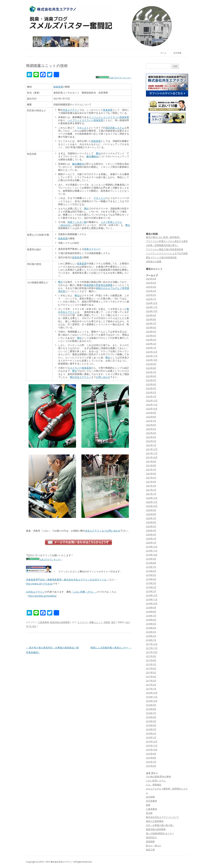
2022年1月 (151, 445)
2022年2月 (151, 441)
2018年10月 (152, 603)
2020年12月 (152, 498)
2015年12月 (152, 741)
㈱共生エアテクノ (35, 592)
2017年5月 (151, 672)
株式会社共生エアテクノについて (162, 817)
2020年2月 (151, 539)
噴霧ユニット (96, 622)
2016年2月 (151, 733)
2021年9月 (151, 461)
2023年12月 (152, 352)
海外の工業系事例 (155, 821)
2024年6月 (151, 327)
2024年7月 (151, 323)
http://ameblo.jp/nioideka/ (42, 596)
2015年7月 (151, 762)
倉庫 (148, 805)
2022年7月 (151, 421)
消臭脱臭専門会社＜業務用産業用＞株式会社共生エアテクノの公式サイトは (67, 580)
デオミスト (83, 128)
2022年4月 (151, 433)
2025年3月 (151, 291)
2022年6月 (151, 425)
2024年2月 (151, 344)
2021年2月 (151, 490)
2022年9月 (151, 413)
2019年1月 (151, 591)
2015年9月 (151, 754)
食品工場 (150, 850)
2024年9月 (151, 315)
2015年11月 (152, 746)
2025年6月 (151, 279)
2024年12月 (152, 303)
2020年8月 (151, 514)
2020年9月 (151, 510)
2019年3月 (151, 583)
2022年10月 (152, 409)
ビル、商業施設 (154, 785)
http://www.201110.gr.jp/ (39, 584)
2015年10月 (152, 750)
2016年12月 (152, 693)
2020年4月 (151, 530)
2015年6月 (151, 766)
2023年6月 (151, 376)
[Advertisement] (167, 178)
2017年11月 (152, 648)
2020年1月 (151, 543)
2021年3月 (151, 486)
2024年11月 (152, 307)
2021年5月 (151, 478)
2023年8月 (151, 368)
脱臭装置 (58, 87)
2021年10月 (152, 457)
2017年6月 (151, 668)
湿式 (113, 622)
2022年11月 (152, 405)
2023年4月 (151, 384)
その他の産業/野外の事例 (158, 776)
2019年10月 (152, 555)
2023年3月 (151, 388)
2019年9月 (151, 559)
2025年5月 (151, 283)
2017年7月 (151, 664)
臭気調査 (150, 841)
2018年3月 (151, 632)
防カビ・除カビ (154, 846)
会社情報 (177, 53)
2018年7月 (151, 616)
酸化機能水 (92, 156)
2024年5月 (151, 332)
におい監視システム (156, 781)
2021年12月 (152, 449)
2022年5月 (151, 429)
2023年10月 (152, 360)
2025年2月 (151, 295)
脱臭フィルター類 (77, 222)
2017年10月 (152, 652)
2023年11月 (152, 356)
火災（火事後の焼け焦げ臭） (160, 825)
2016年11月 (152, 697)
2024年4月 (151, 336)
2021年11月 (152, 453)
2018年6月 (151, 620)
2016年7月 (151, 713)
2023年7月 (151, 372)
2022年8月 (151, 417)
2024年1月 (151, 348)
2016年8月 (151, 709)
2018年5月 (151, 624)
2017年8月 (151, 660)
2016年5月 (151, 721)
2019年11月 (152, 551)
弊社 (98, 153)
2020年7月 (151, 518)
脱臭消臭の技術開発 (60, 622)
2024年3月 (151, 340)
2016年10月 (152, 701)
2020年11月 (152, 502)
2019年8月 (151, 563)
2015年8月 (151, 758)
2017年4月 (151, 677)
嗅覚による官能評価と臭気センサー (111, 648)
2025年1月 (151, 299)
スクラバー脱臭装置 (81, 368)
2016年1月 (151, 737)
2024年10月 (152, 311)
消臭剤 (107, 622)
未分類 (149, 813)
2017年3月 (151, 681)
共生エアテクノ (71, 110)
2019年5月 (151, 575)
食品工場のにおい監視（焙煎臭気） (163, 237)
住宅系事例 (151, 801)
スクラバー (83, 622)
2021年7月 (151, 470)
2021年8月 (151, 465)
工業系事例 (43, 622)
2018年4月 (151, 628)
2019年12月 (152, 547)
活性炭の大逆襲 (154, 261)
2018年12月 (152, 595)
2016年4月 (151, 725)
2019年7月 (151, 567)
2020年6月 (151, 522)
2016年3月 (151, 729)
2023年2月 (151, 392)
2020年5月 (151, 526)
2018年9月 (151, 608)
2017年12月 (152, 644)
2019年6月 (151, 571)
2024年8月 (151, 319)
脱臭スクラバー (92, 249)
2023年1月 (151, 396)
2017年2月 (151, 685)
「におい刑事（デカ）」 (84, 592)
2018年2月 (151, 636)
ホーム (163, 53)
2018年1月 (151, 640)
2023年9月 (151, 364)
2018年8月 (151, 612)
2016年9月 (151, 705)
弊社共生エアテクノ (81, 377)
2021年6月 (151, 474)
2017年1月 (151, 689)
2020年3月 (151, 534)
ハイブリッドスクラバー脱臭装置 (85, 120)
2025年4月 (151, 287)
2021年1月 (151, 494)
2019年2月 (151, 587)
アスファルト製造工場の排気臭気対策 (165, 249)
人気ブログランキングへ (120, 78)
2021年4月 (151, 482)
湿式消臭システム (115, 128)
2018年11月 (152, 599)
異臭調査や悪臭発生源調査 (98, 285)
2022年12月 (152, 401)
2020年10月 (152, 506)
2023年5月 (151, 380)
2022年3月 (151, 437)
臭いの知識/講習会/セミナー (160, 833)
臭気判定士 (151, 837)
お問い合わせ (103, 377)
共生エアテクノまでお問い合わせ (103, 531)
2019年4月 (151, 579)
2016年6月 (151, 717)
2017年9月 (151, 656)
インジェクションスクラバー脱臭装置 (109, 117)
